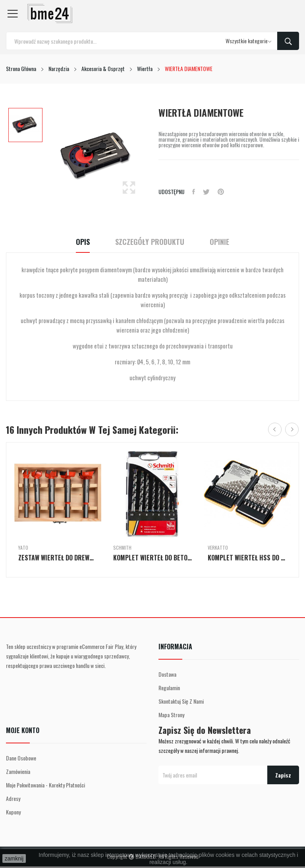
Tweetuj (206, 192)
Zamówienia (18, 771)
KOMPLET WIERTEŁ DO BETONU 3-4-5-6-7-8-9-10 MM (153, 558)
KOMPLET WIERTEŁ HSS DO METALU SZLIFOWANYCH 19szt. (247, 558)
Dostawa (167, 674)
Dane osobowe (21, 758)
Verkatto (218, 548)
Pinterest (221, 192)
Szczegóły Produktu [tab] (150, 242)
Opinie (219, 242)
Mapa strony (171, 715)
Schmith (122, 548)
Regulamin (169, 688)
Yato (23, 548)
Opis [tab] (83, 242)
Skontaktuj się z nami (181, 701)
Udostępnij (194, 192)
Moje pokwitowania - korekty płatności (45, 785)
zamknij (14, 858)
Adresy (13, 798)
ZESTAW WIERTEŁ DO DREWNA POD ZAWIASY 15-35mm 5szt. (58, 558)
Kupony (13, 812)
